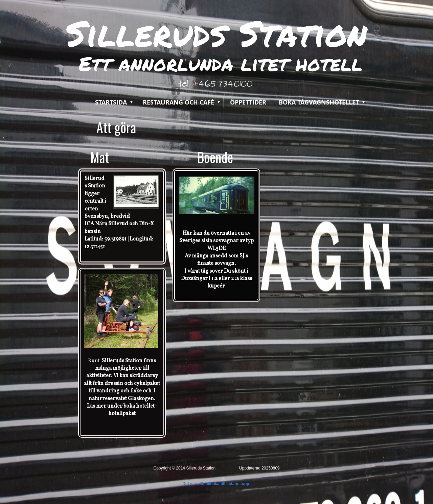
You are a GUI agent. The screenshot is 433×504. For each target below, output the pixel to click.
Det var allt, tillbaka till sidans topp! (216, 484)
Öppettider (248, 102)
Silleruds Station (216, 33)
